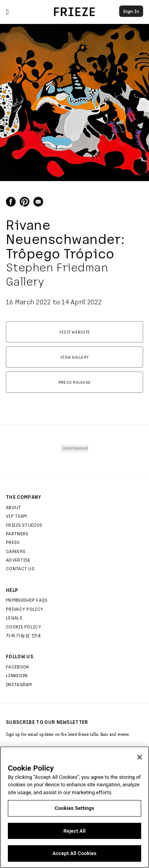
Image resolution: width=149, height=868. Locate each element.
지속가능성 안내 (23, 635)
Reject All (75, 831)
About (14, 507)
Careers (16, 551)
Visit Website (74, 332)
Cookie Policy (24, 626)
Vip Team (16, 516)
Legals (14, 617)
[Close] (140, 757)
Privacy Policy (25, 609)
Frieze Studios (24, 525)
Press (13, 542)
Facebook (17, 667)
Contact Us (20, 568)
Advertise (18, 560)
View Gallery (74, 357)
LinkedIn (17, 675)
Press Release (74, 382)
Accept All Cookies (74, 853)
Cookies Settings (75, 808)
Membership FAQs (27, 600)
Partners (17, 533)
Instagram (19, 684)
